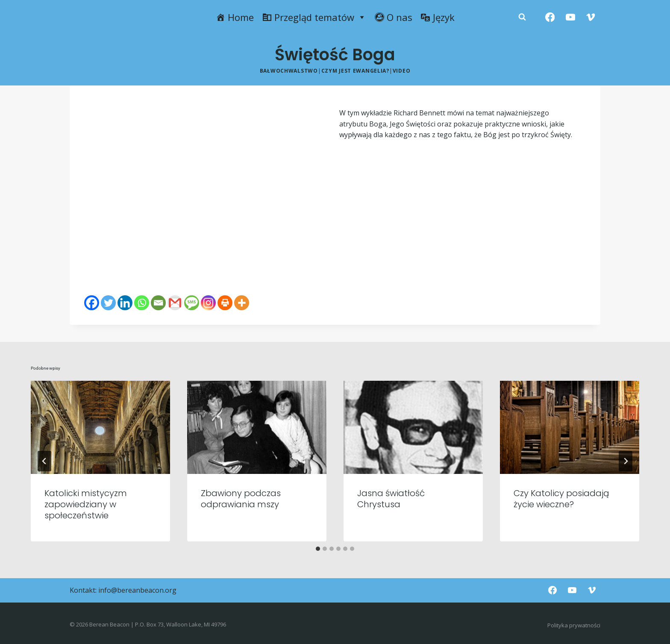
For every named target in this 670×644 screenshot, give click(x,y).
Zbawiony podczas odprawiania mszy (241, 499)
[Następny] (626, 461)
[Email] (158, 303)
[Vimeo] (591, 17)
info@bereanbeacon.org (137, 590)
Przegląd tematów (320, 17)
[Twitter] (108, 303)
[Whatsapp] (142, 303)
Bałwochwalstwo (289, 71)
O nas (400, 17)
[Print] (225, 303)
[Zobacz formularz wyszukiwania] (522, 17)
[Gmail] (175, 303)
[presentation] (100, 427)
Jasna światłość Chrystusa (391, 499)
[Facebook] (550, 17)
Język (444, 17)
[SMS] (192, 303)
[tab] (318, 549)
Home (241, 17)
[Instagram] (208, 303)
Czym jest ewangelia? (355, 71)
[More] (242, 303)
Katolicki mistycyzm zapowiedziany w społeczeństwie (86, 504)
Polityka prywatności (574, 625)
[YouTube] (570, 17)
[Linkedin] (125, 303)
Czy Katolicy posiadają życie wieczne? (561, 499)
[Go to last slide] (44, 461)
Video (402, 71)
